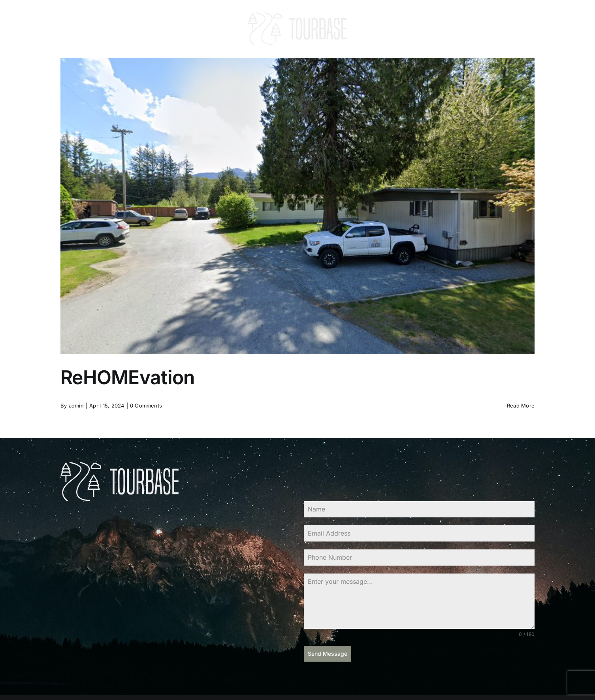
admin (76, 406)
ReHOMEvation (127, 377)
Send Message (328, 654)
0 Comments (146, 406)
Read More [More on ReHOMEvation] (521, 406)
